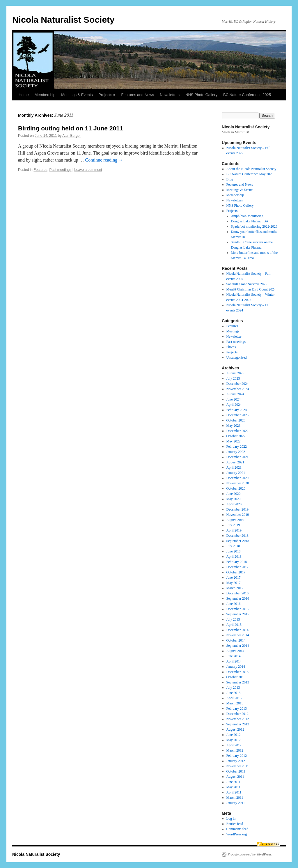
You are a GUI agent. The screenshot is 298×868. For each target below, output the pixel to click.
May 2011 (234, 787)
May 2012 (234, 740)
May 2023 (234, 426)
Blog (230, 179)
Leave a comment (88, 170)
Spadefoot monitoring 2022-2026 (254, 226)
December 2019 (237, 509)
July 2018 (233, 546)
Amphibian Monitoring (247, 216)
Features (40, 170)
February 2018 (237, 562)
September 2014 (238, 646)
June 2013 (234, 693)
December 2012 (237, 714)
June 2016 (234, 604)
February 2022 (237, 447)
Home (24, 95)
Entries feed (235, 824)
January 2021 (236, 473)
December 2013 (237, 672)
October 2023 (236, 420)
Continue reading (104, 160)
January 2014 (236, 667)
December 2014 (237, 630)
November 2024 (238, 389)
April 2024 (234, 405)
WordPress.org (237, 834)
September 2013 (238, 682)
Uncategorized (237, 357)
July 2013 (233, 688)
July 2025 (233, 378)
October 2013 (236, 677)
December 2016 (237, 593)
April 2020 (234, 504)
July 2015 (233, 619)
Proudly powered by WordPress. (250, 854)
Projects (232, 211)
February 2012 (237, 756)
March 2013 (235, 703)
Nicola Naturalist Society (63, 20)
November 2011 (238, 766)
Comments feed (237, 829)
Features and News (138, 95)
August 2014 (235, 651)
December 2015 (237, 609)
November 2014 (238, 635)
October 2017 (236, 572)
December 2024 (237, 384)
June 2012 (234, 735)
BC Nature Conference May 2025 (250, 174)
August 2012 (235, 729)
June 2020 (234, 494)
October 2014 (236, 640)
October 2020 (236, 488)
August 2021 (235, 462)
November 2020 (238, 483)
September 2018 (238, 541)
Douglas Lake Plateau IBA (250, 221)
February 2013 (237, 708)
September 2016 (238, 598)
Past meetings (60, 170)
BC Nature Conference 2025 (247, 95)
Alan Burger (71, 136)
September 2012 (238, 724)
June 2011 (234, 782)
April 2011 (234, 792)
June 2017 (234, 578)
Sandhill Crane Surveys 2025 (247, 284)
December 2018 (237, 536)
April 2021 (234, 467)
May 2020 (234, 499)
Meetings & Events (77, 95)
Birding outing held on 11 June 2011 (71, 128)
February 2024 (237, 410)
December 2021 (237, 457)
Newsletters (170, 95)
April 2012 (234, 745)
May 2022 (234, 441)
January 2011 (236, 803)
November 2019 (238, 515)
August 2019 (235, 520)
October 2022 (236, 436)
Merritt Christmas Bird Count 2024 (251, 289)
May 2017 (234, 583)
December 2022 (237, 431)
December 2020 (237, 478)
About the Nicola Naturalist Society (251, 169)
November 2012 (238, 719)
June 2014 (234, 656)
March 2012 (235, 750)
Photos (231, 347)
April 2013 (234, 698)
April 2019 (234, 530)
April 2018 (234, 557)
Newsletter (234, 336)
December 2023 (237, 415)
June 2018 (234, 551)
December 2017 (237, 567)
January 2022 (236, 452)
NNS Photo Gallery (201, 95)
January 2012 (236, 761)
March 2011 (235, 798)
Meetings (233, 331)
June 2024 (234, 399)
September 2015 (238, 614)
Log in (231, 819)
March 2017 (235, 588)
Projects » (107, 95)
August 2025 (235, 373)
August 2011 (235, 777)
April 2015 (234, 625)
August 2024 (235, 394)
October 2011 (236, 771)
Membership (45, 95)
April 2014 (234, 661)
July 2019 (233, 525)
